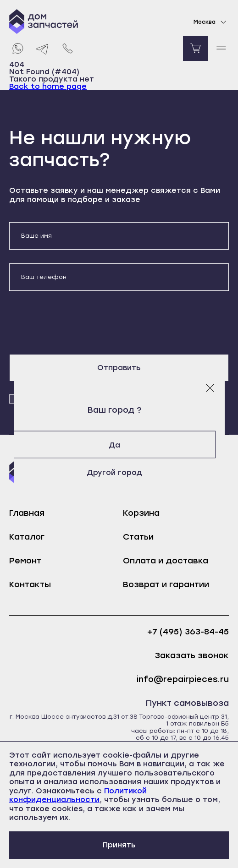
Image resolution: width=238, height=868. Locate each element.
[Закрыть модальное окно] (210, 388)
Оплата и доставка (166, 561)
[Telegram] (42, 48)
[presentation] (79, 322)
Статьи (138, 537)
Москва (211, 22)
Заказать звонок (192, 656)
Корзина (141, 513)
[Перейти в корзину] (196, 48)
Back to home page (48, 86)
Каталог (27, 537)
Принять (119, 845)
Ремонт (25, 561)
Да (119, 445)
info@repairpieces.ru (183, 680)
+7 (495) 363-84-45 (188, 632)
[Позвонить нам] (68, 48)
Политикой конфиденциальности (78, 795)
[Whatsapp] (17, 48)
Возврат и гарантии (166, 584)
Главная (27, 513)
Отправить (119, 368)
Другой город (119, 472)
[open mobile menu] (221, 48)
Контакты (30, 584)
